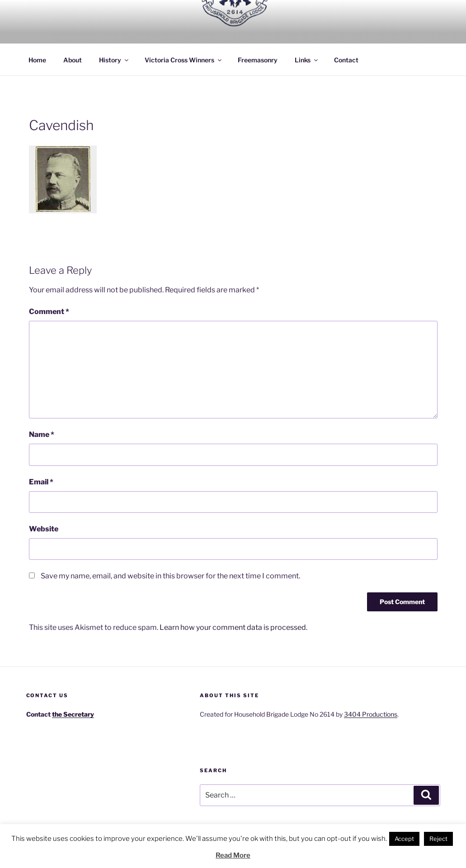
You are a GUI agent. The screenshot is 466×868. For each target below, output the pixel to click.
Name (42, 434)
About (73, 60)
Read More (233, 855)
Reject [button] (438, 839)
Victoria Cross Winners (184, 60)
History (114, 60)
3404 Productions (371, 714)
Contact (346, 60)
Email (41, 482)
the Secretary (73, 714)
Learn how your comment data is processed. (233, 627)
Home (37, 60)
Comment (49, 312)
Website (44, 529)
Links (307, 60)
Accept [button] (404, 839)
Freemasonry (258, 60)
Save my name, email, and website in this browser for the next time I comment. (170, 576)
